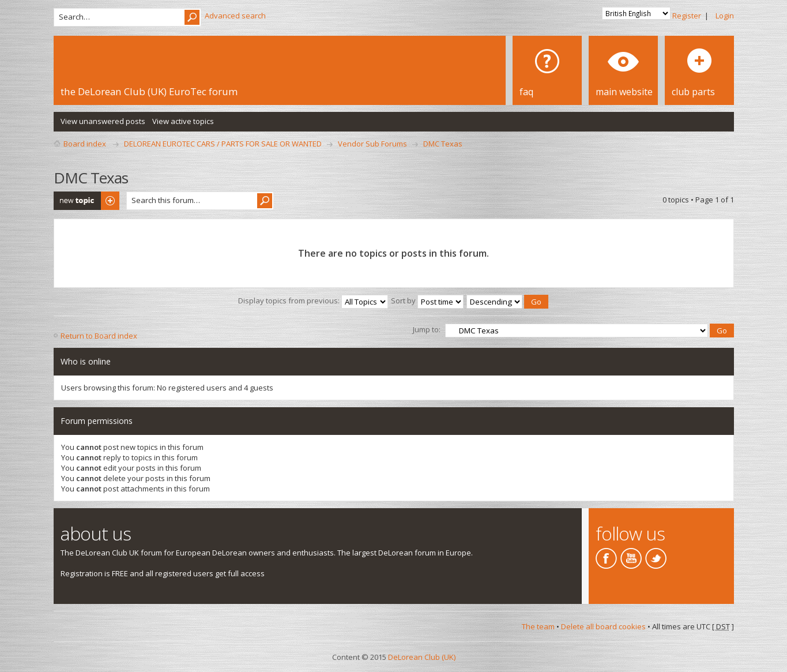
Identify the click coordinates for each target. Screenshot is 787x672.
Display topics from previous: (313, 301)
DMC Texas (443, 144)
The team (538, 626)
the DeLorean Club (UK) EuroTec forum (149, 91)
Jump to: (427, 329)
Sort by (427, 301)
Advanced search (235, 16)
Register (687, 16)
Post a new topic (86, 201)
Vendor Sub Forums (372, 144)
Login (725, 16)
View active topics (183, 121)
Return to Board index (99, 336)
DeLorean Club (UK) (422, 657)
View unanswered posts (103, 121)
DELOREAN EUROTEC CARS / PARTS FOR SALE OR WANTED (223, 144)
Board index (85, 144)
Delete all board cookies (603, 626)
